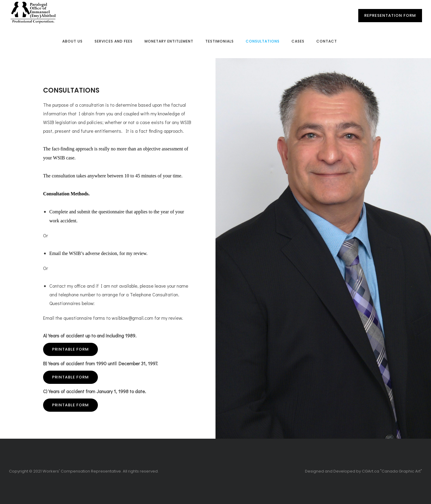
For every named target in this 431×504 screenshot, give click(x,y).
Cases (298, 41)
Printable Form (70, 349)
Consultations (263, 41)
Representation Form (390, 15)
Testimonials (220, 41)
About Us (72, 41)
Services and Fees (114, 41)
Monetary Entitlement (169, 41)
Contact (327, 41)
